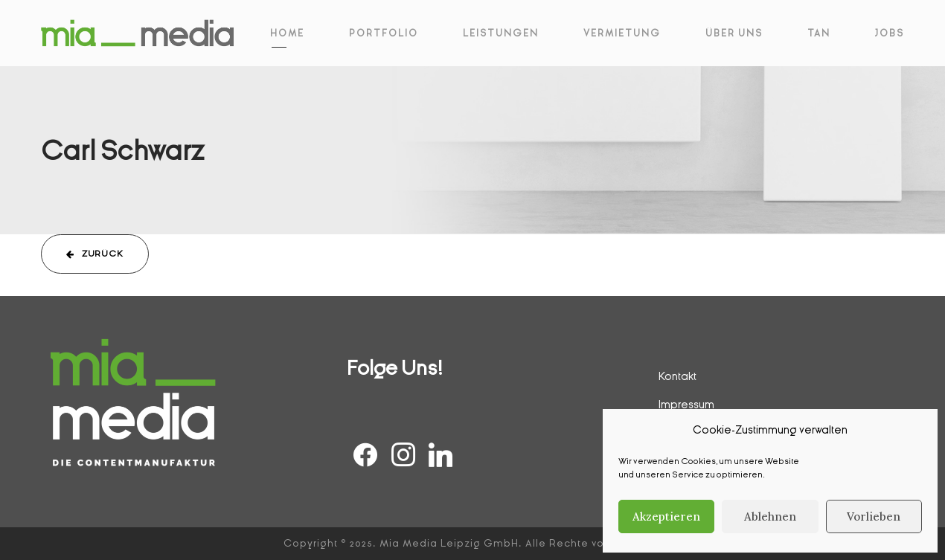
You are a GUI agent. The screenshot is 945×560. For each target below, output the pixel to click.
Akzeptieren (666, 516)
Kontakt (677, 376)
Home (287, 33)
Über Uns (734, 33)
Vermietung (622, 33)
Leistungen (501, 33)
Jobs (890, 33)
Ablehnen (770, 516)
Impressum (686, 405)
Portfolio (384, 33)
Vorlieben (874, 516)
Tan (819, 33)
